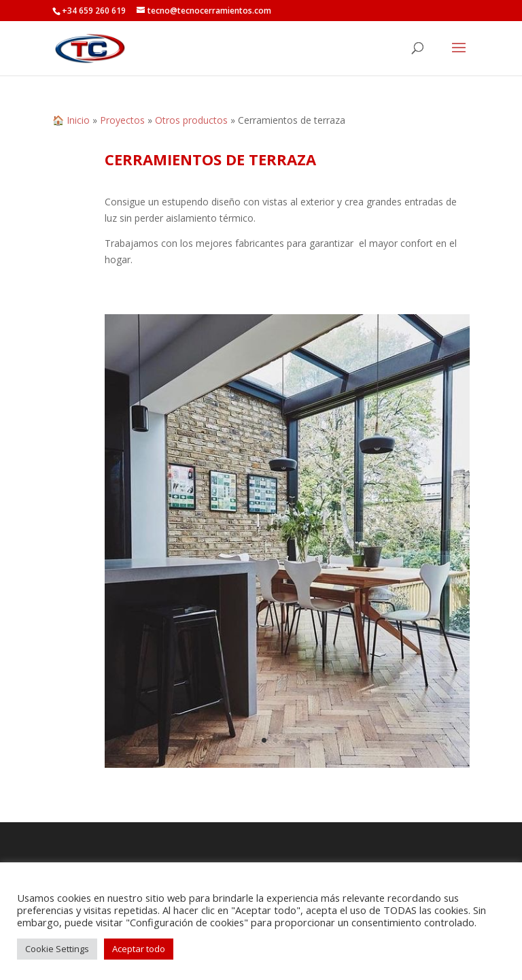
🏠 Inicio (71, 120)
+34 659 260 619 (94, 11)
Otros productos (191, 120)
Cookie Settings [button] (57, 949)
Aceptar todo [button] (139, 949)
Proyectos (122, 120)
